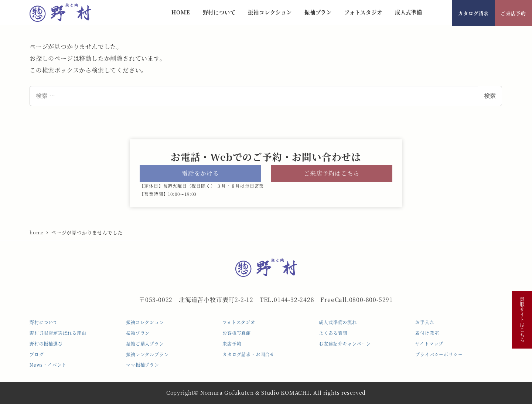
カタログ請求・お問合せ (248, 354)
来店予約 (232, 344)
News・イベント (48, 365)
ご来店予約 (513, 13)
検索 (490, 96)
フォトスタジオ (239, 322)
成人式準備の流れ (338, 322)
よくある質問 (333, 333)
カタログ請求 (473, 13)
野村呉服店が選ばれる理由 (58, 333)
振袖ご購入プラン (145, 344)
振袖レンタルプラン (147, 354)
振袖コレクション (145, 322)
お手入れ (425, 322)
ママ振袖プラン (143, 365)
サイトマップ (429, 344)
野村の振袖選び (46, 344)
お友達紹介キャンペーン (345, 344)
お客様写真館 (237, 333)
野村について (44, 322)
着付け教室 (427, 333)
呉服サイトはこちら (522, 320)
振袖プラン (138, 333)
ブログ (37, 354)
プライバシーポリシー (439, 354)
